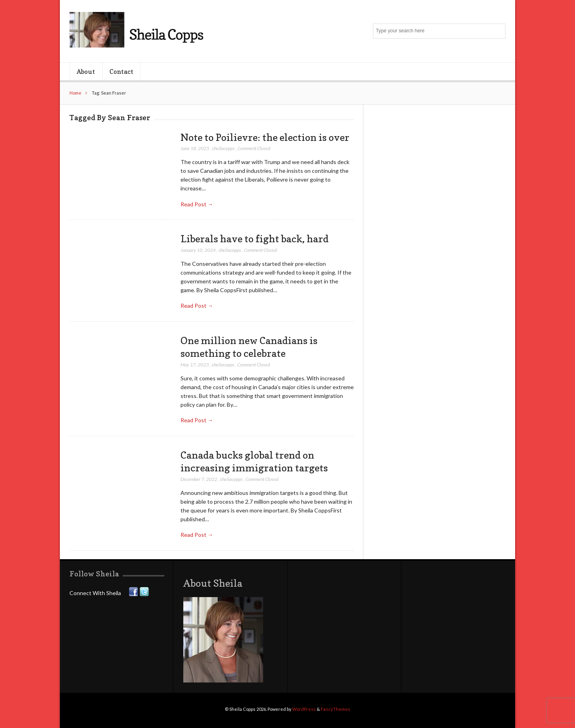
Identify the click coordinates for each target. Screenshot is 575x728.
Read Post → (197, 204)
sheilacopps (223, 148)
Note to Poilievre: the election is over (265, 137)
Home (75, 93)
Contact (121, 71)
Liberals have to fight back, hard (255, 239)
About (86, 71)
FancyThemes (335, 709)
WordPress (304, 709)
